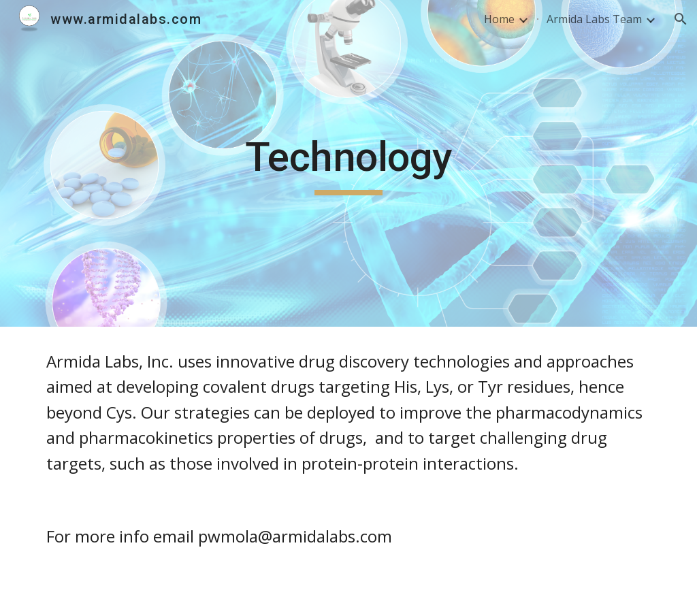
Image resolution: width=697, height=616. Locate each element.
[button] (681, 19)
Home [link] (499, 19)
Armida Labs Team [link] (594, 19)
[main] (348, 163)
